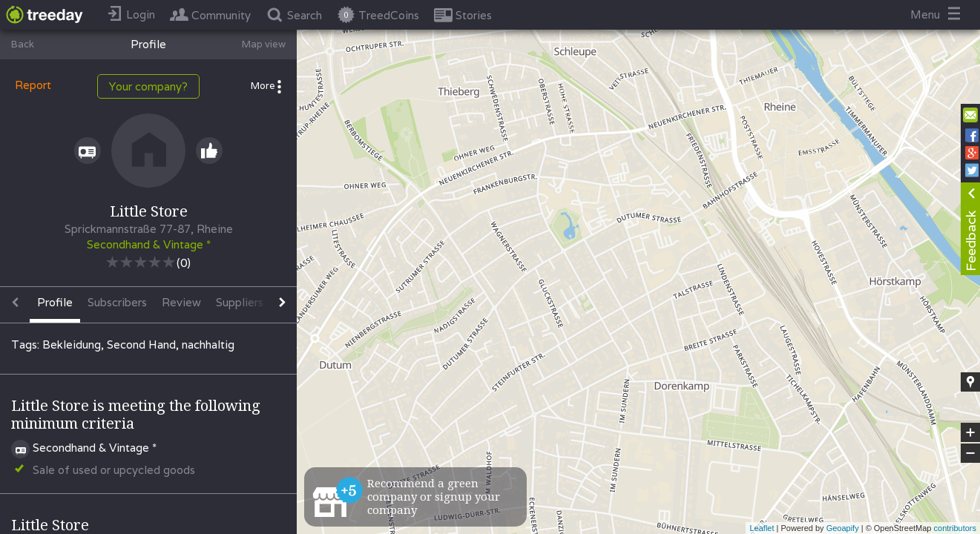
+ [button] (971, 432)
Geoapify (843, 528)
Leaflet (762, 528)
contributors (955, 528)
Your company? (148, 86)
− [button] (970, 453)
